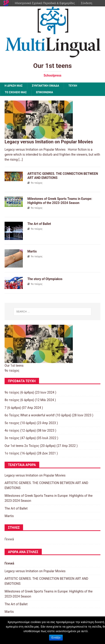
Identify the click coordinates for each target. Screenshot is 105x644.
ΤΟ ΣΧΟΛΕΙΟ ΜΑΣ (16, 92)
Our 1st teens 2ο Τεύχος (22, 446)
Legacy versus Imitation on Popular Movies (49, 142)
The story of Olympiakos (45, 279)
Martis (32, 251)
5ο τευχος (12, 423)
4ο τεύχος (12, 430)
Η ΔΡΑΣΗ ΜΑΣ (14, 86)
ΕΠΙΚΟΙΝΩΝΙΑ (45, 92)
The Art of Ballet (39, 224)
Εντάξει (56, 638)
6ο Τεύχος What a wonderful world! (30, 415)
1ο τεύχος (12, 453)
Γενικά (9, 539)
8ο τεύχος (12, 400)
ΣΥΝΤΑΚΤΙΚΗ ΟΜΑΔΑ (46, 86)
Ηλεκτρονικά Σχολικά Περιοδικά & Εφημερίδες (45, 3)
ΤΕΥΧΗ (73, 86)
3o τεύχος (12, 438)
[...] (21, 160)
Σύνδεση (87, 3)
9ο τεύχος (37, 183)
